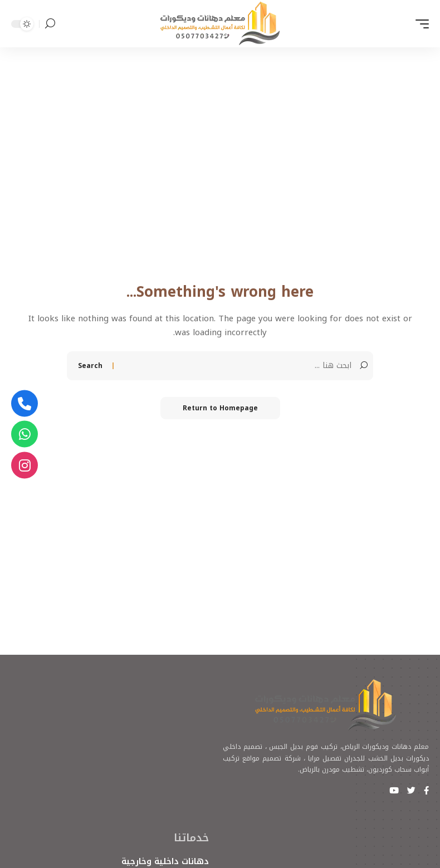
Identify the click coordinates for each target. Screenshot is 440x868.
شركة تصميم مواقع (271, 758)
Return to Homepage (220, 408)
